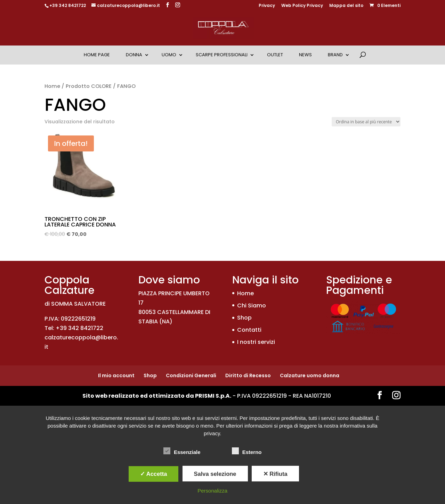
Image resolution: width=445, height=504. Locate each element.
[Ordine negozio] (366, 122)
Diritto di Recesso (248, 375)
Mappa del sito (346, 6)
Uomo (169, 55)
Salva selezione (215, 474)
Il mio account (116, 375)
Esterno (247, 451)
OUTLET (275, 55)
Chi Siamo (252, 305)
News (305, 55)
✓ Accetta (154, 474)
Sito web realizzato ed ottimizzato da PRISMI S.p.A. (157, 396)
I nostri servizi (256, 342)
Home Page (97, 55)
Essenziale (182, 451)
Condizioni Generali (191, 375)
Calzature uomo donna (310, 375)
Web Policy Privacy (302, 6)
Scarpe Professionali (222, 55)
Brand (335, 55)
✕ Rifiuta (275, 474)
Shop (244, 318)
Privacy (267, 6)
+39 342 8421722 (68, 5)
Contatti (249, 330)
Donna (134, 55)
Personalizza (212, 491)
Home (52, 86)
